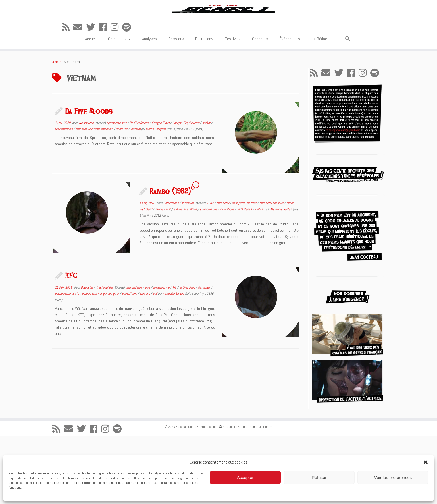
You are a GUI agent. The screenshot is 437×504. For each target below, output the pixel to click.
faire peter (223, 271)
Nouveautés (87, 191)
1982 (210, 271)
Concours (260, 107)
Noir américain (64, 197)
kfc (175, 355)
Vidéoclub (188, 271)
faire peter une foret (245, 271)
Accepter (245, 477)
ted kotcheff (245, 277)
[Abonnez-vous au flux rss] (67, 95)
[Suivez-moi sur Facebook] (105, 95)
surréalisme (130, 362)
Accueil (91, 107)
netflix (207, 191)
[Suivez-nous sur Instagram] (116, 95)
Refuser (319, 477)
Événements (290, 107)
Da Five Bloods (89, 179)
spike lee (122, 197)
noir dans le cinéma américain (95, 197)
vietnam (136, 197)
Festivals (233, 107)
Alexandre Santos (281, 277)
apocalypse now (117, 191)
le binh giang (188, 355)
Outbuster (87, 355)
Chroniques (119, 107)
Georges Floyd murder (186, 191)
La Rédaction (323, 107)
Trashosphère (105, 355)
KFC (71, 343)
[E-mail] (80, 95)
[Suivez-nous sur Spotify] (128, 95)
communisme (134, 355)
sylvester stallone (186, 277)
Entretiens (204, 107)
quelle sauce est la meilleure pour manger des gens (87, 362)
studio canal (163, 277)
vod (155, 362)
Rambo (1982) (170, 259)
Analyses (150, 107)
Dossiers (176, 107)
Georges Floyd (161, 191)
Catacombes (171, 271)
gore (148, 355)
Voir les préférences (393, 477)
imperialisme (162, 355)
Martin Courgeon (156, 197)
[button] (426, 462)
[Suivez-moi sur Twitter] (92, 95)
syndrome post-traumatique (217, 277)
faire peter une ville (272, 271)
